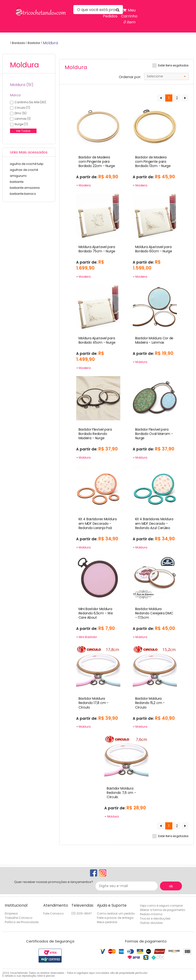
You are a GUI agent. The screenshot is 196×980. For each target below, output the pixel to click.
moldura (50, 43)
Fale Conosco (53, 913)
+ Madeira (83, 185)
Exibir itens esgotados (173, 65)
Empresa (11, 913)
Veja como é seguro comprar (161, 906)
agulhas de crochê (24, 170)
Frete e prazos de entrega (115, 918)
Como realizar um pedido (116, 913)
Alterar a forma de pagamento (162, 910)
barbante (17, 182)
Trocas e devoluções (155, 918)
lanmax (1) (23, 119)
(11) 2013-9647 (82, 913)
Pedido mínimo (151, 914)
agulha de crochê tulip (26, 164)
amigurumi (18, 176)
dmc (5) (21, 113)
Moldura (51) (22, 85)
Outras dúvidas (151, 923)
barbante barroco (23, 194)
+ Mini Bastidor (87, 637)
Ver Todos (23, 131)
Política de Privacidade (22, 922)
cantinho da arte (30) (30, 102)
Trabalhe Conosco (19, 918)
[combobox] (166, 76)
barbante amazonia (25, 188)
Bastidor (34, 43)
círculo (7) (22, 108)
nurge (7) (21, 124)
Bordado (19, 43)
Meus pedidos (107, 922)
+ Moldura (140, 362)
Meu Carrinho (129, 16)
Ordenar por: (130, 77)
